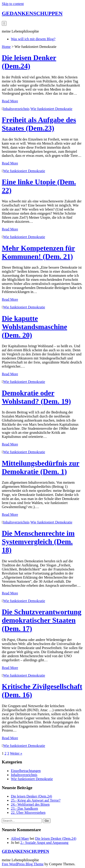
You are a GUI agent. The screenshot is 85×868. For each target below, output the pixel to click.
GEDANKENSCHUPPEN (32, 13)
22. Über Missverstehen (28, 813)
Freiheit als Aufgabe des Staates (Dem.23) (39, 124)
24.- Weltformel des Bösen (30, 804)
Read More (10, 101)
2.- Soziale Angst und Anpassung (44, 843)
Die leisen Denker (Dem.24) (29, 62)
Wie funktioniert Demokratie (51, 109)
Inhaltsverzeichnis (16, 109)
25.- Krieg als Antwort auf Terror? (36, 800)
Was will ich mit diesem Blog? (33, 39)
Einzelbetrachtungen (26, 771)
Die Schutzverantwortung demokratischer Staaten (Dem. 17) (42, 620)
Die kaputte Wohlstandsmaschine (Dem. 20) (34, 327)
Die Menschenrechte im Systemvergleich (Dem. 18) (38, 542)
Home (6, 47)
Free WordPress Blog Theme (23, 864)
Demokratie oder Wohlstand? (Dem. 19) (36, 397)
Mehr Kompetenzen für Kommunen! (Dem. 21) (38, 252)
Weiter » (16, 753)
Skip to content (13, 4)
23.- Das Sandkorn (24, 808)
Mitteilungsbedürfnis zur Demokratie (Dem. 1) (41, 467)
